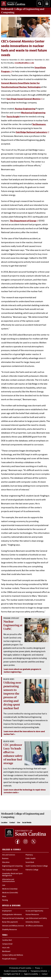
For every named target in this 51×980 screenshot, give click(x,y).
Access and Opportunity (34, 911)
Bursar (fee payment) (10, 922)
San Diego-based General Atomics (23, 99)
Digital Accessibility (31, 974)
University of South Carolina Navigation (47, 4)
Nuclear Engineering (25, 109)
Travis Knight (13, 117)
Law (4, 885)
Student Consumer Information (15, 971)
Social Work (30, 862)
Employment (7, 911)
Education (6, 862)
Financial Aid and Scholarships (13, 918)
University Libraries (33, 922)
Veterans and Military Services (13, 926)
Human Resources (32, 915)
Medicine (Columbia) (10, 889)
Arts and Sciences (9, 855)
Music (4, 897)
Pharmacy (29, 855)
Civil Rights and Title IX (12, 974)
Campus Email (7, 944)
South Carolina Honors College (37, 866)
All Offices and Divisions (34, 926)
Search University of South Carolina (40, 4)
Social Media (27, 823)
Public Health (31, 859)
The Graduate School (10, 870)
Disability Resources (10, 930)
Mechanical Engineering (33, 113)
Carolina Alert (7, 940)
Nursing (5, 900)
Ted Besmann (39, 124)
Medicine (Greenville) (10, 893)
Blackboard (6, 952)
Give (19, 823)
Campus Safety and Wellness (13, 955)
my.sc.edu (6, 948)
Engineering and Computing (12, 866)
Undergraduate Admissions (12, 915)
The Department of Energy (23, 221)
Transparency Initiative (39, 971)
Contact (12, 823)
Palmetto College (32, 870)
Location (4, 823)
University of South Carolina (21, 968)
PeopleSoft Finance (9, 959)
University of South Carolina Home (13, 3)
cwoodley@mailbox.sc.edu (24, 63)
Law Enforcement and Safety (36, 918)
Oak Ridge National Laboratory (31, 132)
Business (5, 859)
